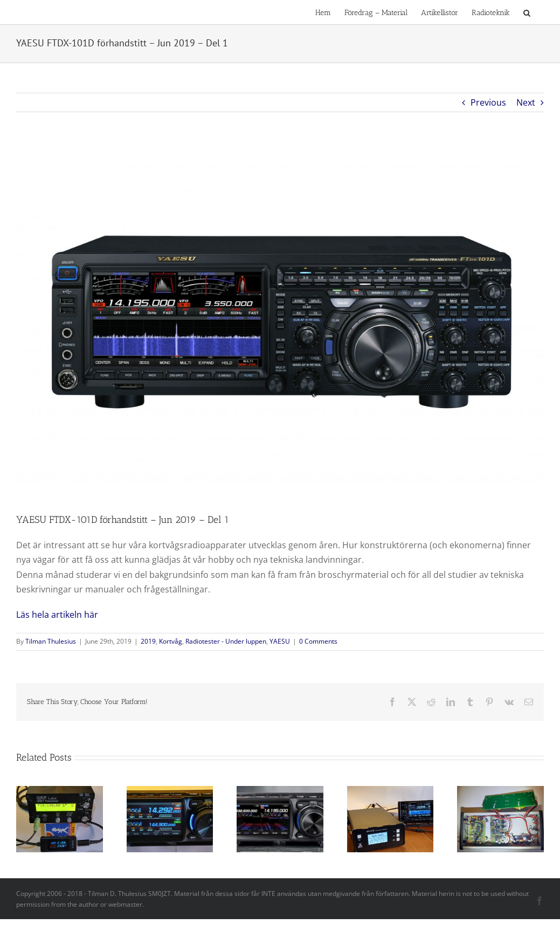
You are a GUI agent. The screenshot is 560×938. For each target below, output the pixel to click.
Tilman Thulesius (51, 641)
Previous (488, 102)
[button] (527, 12)
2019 (148, 641)
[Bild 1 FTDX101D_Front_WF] (280, 320)
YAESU (280, 641)
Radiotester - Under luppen (226, 641)
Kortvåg (171, 641)
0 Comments (318, 641)
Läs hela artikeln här (57, 615)
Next (526, 102)
